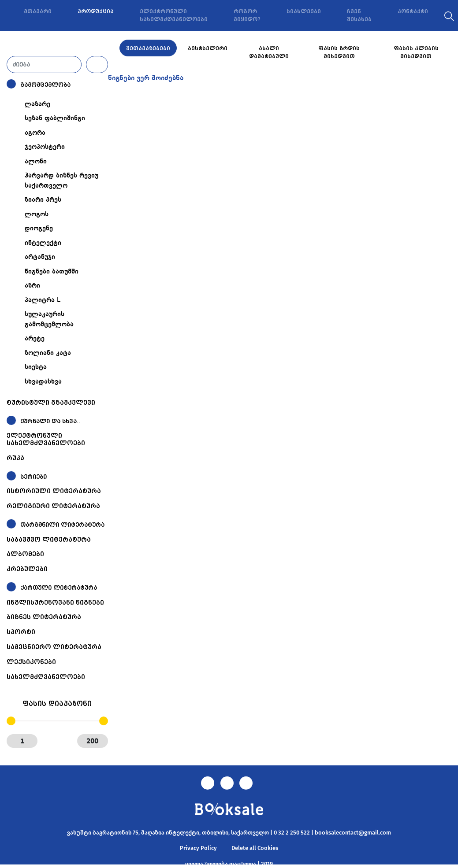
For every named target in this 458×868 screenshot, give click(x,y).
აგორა (35, 133)
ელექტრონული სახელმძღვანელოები (174, 15)
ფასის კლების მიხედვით (416, 52)
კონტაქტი (413, 11)
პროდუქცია (96, 11)
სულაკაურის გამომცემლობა (49, 319)
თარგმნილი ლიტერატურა (62, 525)
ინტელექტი (43, 243)
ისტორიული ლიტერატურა (54, 491)
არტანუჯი (40, 257)
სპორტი (21, 632)
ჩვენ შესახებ (359, 15)
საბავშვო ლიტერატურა (49, 539)
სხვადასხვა (43, 382)
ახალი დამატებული (269, 52)
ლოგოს (37, 214)
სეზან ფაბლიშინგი (55, 118)
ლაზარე (37, 104)
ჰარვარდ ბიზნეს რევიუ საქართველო (61, 181)
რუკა (15, 458)
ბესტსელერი (208, 48)
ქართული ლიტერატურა (59, 588)
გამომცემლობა (45, 85)
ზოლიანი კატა (48, 353)
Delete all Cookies (255, 848)
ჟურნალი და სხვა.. (50, 421)
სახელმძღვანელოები (46, 677)
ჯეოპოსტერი (45, 147)
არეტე (35, 339)
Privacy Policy (198, 848)
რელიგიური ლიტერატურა (53, 506)
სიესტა (36, 367)
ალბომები (25, 554)
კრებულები (27, 569)
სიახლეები (304, 11)
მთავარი (38, 11)
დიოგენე (39, 229)
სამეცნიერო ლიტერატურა (54, 647)
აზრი (32, 286)
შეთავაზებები (148, 48)
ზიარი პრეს (43, 200)
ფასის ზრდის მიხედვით (339, 52)
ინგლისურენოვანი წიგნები (55, 602)
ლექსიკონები (31, 662)
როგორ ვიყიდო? (247, 15)
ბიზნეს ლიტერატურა (44, 617)
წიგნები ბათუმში (52, 272)
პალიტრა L (43, 300)
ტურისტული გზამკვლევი (51, 403)
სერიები (34, 477)
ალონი (36, 162)
